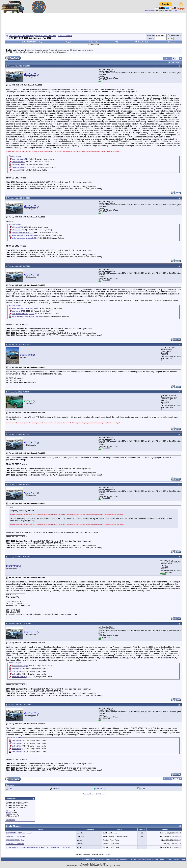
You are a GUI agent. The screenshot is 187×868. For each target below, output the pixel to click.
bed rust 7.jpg (17, 751)
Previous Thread (89, 794)
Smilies (9, 813)
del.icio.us (56, 788)
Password (150, 38)
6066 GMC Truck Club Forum (46, 36)
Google (142, 788)
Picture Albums (95, 42)
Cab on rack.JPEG (18, 162)
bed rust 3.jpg (17, 740)
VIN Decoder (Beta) (142, 42)
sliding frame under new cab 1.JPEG (25, 235)
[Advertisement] (93, 24)
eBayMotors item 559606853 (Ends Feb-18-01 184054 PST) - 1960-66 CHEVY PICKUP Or (38, 847)
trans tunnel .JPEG (19, 311)
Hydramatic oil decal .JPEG (22, 167)
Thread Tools (174, 62)
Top (183, 859)
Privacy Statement (174, 859)
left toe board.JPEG (19, 230)
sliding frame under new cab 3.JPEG (25, 308)
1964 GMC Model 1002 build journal (19, 833)
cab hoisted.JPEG (18, 165)
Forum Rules (11, 820)
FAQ (117, 42)
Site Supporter (171, 10)
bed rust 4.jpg (17, 746)
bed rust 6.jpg (17, 671)
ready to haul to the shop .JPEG (23, 314)
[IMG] (8, 814)
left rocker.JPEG (18, 227)
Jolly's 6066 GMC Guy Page (32, 42)
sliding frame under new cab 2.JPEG (25, 238)
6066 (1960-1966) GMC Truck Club (21, 36)
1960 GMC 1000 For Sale (15, 840)
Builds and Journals (65, 36)
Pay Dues (149, 10)
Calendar (171, 42)
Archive (162, 859)
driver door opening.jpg (20, 666)
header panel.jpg (18, 669)
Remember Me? (174, 36)
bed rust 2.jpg (17, 743)
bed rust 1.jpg (17, 674)
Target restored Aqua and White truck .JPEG (27, 316)
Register (69, 42)
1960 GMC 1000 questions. (16, 836)
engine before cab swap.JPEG (23, 233)
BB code (9, 811)
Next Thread (100, 794)
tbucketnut (12, 566)
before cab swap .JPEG (20, 159)
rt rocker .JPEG (17, 170)
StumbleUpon (101, 788)
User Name (151, 35)
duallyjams (26, 355)
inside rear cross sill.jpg (20, 677)
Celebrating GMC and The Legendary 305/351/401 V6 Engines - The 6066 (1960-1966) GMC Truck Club (120, 859)
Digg (11, 788)
